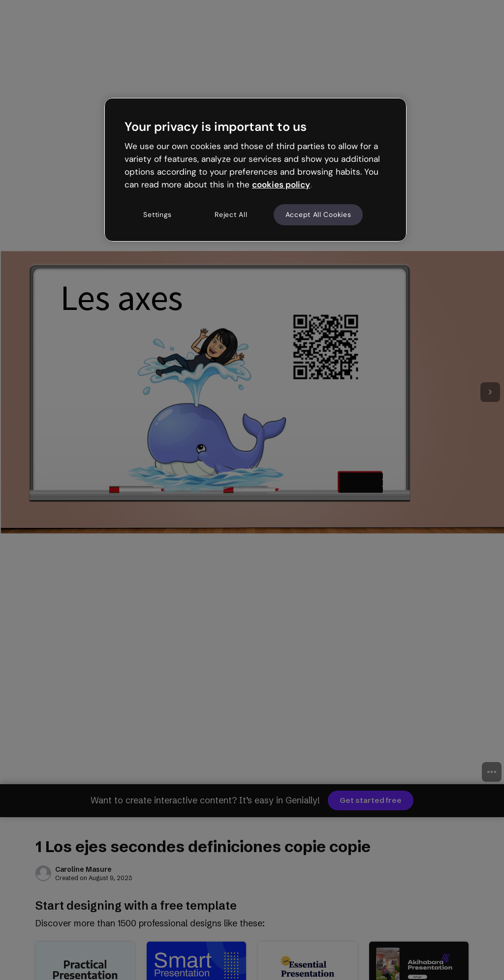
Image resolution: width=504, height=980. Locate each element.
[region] (255, 170)
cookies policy (281, 184)
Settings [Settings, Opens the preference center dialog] (157, 214)
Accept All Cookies (318, 214)
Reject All (231, 214)
